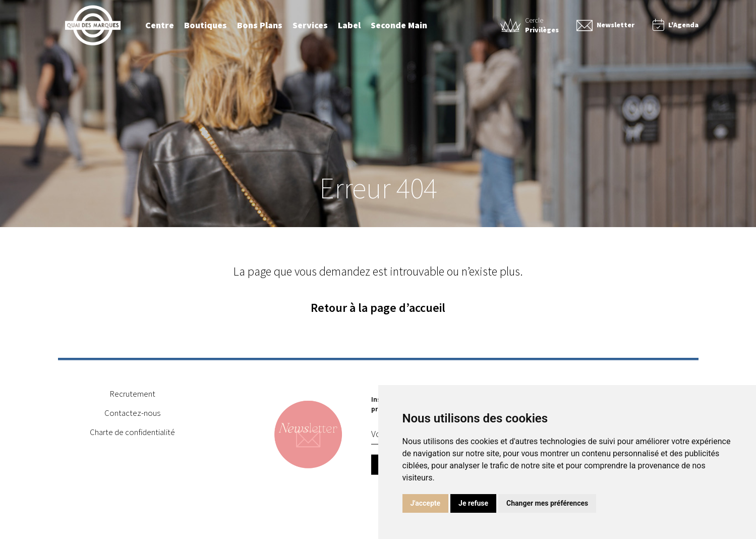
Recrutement (132, 395)
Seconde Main (399, 25)
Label (349, 25)
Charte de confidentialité (132, 434)
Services (310, 25)
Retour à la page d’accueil (378, 308)
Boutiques (206, 25)
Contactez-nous (132, 414)
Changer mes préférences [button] (547, 503)
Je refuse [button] (473, 503)
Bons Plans (260, 25)
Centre (160, 25)
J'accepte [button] (426, 503)
